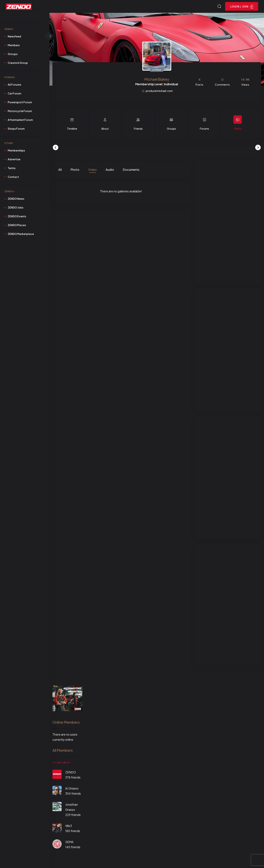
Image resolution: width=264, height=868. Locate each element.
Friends (138, 129)
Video (92, 170)
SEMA (69, 842)
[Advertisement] (228, 222)
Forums (204, 129)
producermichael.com (159, 91)
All (60, 170)
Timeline (72, 129)
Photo (75, 170)
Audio (110, 170)
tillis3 (69, 826)
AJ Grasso (72, 789)
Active (62, 763)
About (105, 129)
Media (238, 129)
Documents (131, 170)
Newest (55, 763)
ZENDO (71, 773)
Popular (67, 763)
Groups (171, 129)
